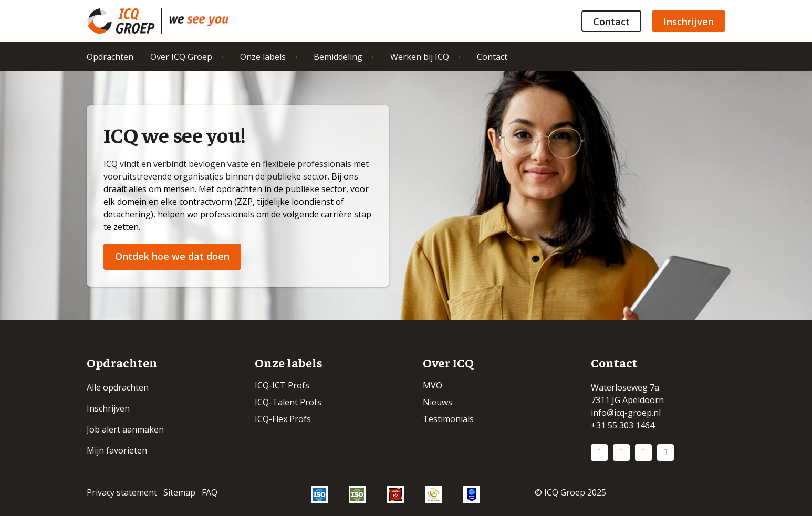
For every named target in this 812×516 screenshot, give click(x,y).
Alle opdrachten (118, 387)
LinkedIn (599, 452)
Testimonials (448, 419)
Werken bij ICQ (420, 57)
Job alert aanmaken (125, 429)
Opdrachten (110, 57)
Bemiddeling (338, 57)
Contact (611, 22)
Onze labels (263, 57)
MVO (433, 385)
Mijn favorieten (117, 450)
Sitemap (179, 492)
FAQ (210, 492)
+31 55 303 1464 (623, 425)
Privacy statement (122, 492)
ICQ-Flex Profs (283, 419)
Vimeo (665, 452)
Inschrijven (689, 22)
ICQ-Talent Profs (288, 402)
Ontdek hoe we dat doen (172, 256)
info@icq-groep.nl (626, 413)
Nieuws (438, 402)
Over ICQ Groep (181, 57)
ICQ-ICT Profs (282, 385)
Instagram (621, 452)
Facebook (643, 452)
